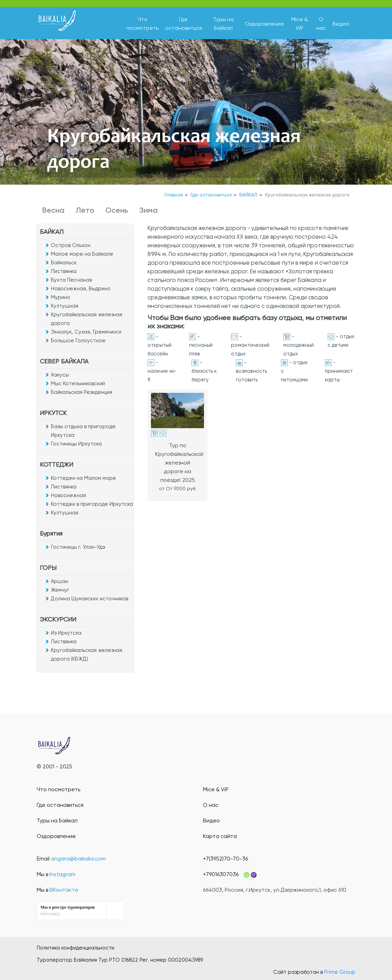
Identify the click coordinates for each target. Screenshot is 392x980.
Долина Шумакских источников (90, 599)
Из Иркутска (66, 633)
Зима (148, 210)
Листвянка (64, 271)
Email (71, 859)
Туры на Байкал (57, 820)
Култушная (65, 306)
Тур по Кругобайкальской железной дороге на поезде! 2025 (179, 463)
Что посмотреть (59, 789)
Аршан (60, 581)
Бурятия (51, 533)
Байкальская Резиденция (82, 392)
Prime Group (340, 972)
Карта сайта (220, 836)
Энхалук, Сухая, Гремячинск (86, 332)
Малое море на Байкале (82, 254)
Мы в (56, 874)
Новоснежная (68, 495)
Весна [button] (53, 210)
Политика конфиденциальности (75, 948)
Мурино (61, 297)
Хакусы (60, 375)
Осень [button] (117, 210)
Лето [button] (85, 210)
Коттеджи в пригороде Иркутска (92, 504)
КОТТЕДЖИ (56, 464)
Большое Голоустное (78, 341)
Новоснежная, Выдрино (81, 289)
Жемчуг (60, 590)
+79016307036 (221, 874)
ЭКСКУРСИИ (58, 619)
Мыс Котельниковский (78, 383)
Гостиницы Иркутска (76, 444)
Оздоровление (264, 24)
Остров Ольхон (71, 245)
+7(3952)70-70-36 (225, 859)
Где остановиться (211, 195)
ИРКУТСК (53, 413)
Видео (341, 24)
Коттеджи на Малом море (83, 478)
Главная (174, 195)
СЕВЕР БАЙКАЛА (64, 361)
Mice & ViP (216, 789)
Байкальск (64, 263)
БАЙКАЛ (248, 195)
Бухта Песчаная (72, 280)
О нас (211, 805)
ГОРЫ (48, 568)
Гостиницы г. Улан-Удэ (78, 547)
